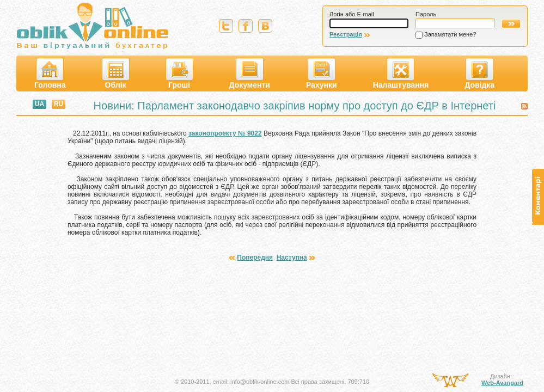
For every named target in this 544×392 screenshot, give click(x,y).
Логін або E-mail (352, 14)
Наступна (292, 258)
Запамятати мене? (450, 34)
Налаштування (401, 73)
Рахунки (322, 73)
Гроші (179, 73)
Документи (250, 73)
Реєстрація (346, 34)
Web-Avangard (502, 383)
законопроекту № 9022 (225, 133)
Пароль (426, 14)
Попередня (255, 258)
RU (59, 104)
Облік (116, 73)
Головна (50, 73)
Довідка (479, 73)
